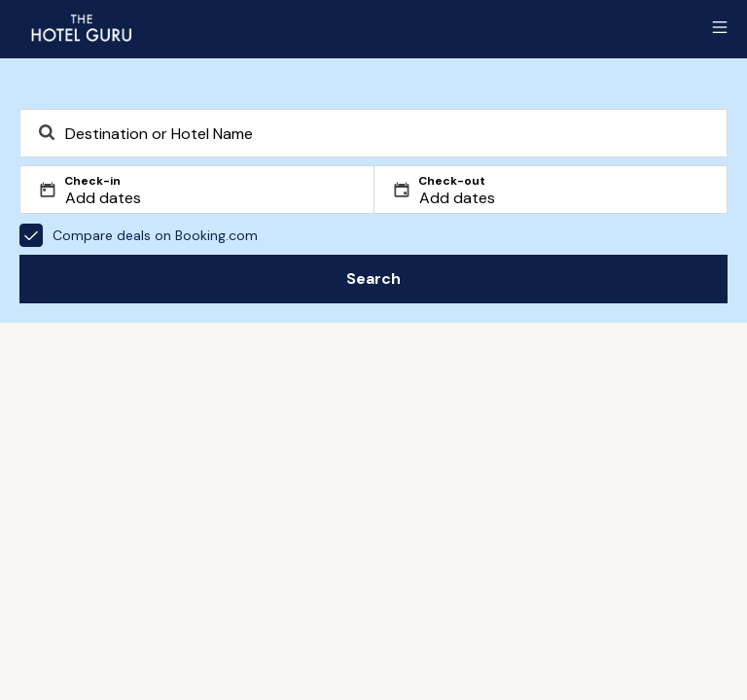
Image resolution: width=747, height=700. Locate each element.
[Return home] (81, 27)
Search (373, 279)
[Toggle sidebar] (720, 27)
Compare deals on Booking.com (139, 235)
